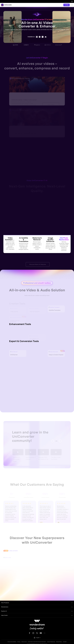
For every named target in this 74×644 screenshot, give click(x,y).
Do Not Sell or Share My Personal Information (37, 642)
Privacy (19, 642)
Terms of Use (24, 642)
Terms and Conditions (12, 642)
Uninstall (65, 642)
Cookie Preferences (51, 642)
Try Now (67, 5)
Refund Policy (59, 642)
